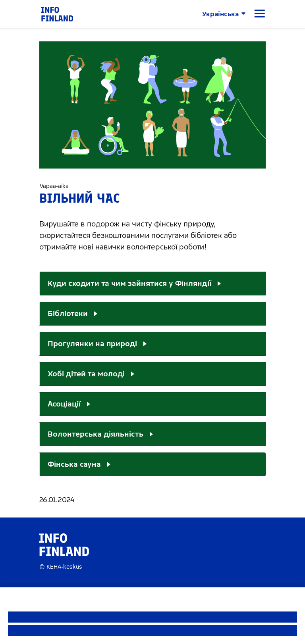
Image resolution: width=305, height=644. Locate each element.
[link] (57, 14)
